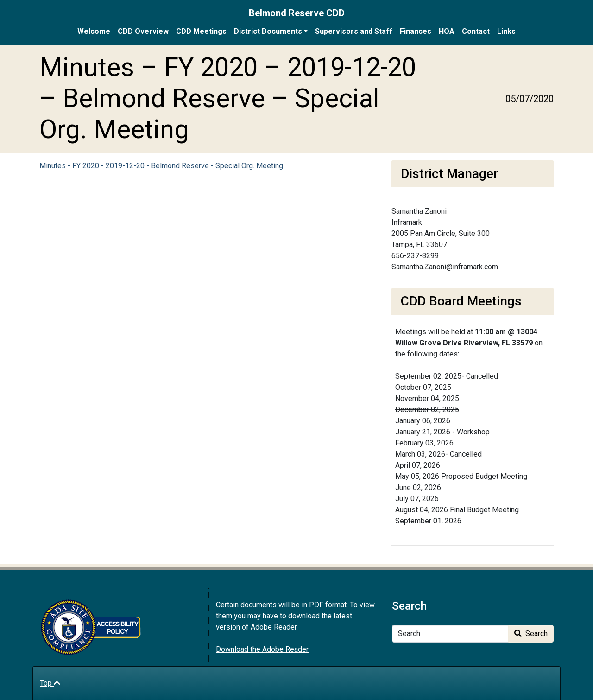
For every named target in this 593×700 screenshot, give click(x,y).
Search (531, 633)
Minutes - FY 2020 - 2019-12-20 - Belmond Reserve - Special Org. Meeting (161, 166)
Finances (416, 31)
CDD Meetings (201, 31)
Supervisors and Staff (354, 31)
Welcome (94, 31)
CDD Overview (143, 31)
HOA (447, 31)
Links (506, 31)
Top (50, 683)
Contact (476, 31)
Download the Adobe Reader (262, 649)
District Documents (268, 31)
